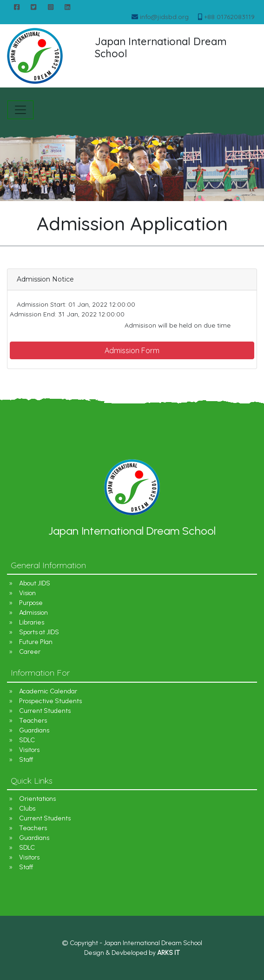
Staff (26, 760)
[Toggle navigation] (20, 110)
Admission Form (132, 350)
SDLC (27, 740)
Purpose (31, 603)
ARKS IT (168, 953)
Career (30, 652)
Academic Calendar (48, 691)
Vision (27, 593)
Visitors (29, 750)
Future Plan (36, 642)
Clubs (27, 809)
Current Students (45, 711)
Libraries (32, 622)
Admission (33, 613)
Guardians (34, 730)
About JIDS (35, 583)
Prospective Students (50, 701)
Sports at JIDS (39, 632)
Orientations (37, 799)
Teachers (33, 721)
